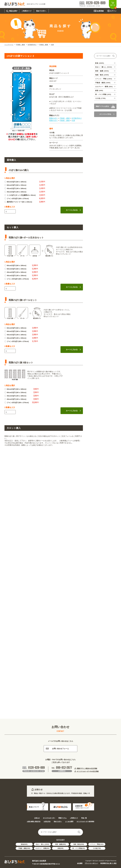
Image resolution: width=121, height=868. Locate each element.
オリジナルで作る (107, 114)
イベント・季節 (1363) (104, 79)
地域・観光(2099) (79, 844)
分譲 (52, 45)
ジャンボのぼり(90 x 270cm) (17, 198)
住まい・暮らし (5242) (104, 67)
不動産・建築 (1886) (103, 83)
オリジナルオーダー (49, 818)
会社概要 (80, 863)
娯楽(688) (60, 848)
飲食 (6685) (100, 63)
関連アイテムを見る (102, 106)
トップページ (9, 45)
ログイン (113, 11)
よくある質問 (69, 821)
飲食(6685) (24, 844)
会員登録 (100, 11)
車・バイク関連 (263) (103, 94)
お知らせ (37, 818)
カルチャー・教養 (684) (104, 87)
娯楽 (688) (99, 90)
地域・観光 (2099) (102, 75)
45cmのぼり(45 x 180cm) (15, 188)
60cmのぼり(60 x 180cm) (15, 182)
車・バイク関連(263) (79, 848)
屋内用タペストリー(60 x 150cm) (18, 202)
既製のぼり (53, 118)
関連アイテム (63, 818)
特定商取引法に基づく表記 (108, 863)
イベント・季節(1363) (97, 844)
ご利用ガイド (74, 818)
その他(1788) (97, 848)
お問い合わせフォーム (57, 749)
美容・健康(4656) (61, 844)
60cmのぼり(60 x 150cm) (15, 185)
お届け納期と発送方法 (34, 821)
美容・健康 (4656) (102, 71)
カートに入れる (73, 210)
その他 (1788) (100, 98)
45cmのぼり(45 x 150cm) (15, 192)
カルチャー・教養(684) (42, 848)
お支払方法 (47, 821)
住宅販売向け (32, 45)
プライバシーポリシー (91, 863)
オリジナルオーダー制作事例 (85, 821)
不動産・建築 (20, 45)
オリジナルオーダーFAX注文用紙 (88, 771)
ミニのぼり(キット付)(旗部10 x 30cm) (20, 195)
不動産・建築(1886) (24, 848)
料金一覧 (84, 818)
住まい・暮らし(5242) (42, 844)
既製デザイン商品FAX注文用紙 (87, 768)
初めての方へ (58, 821)
